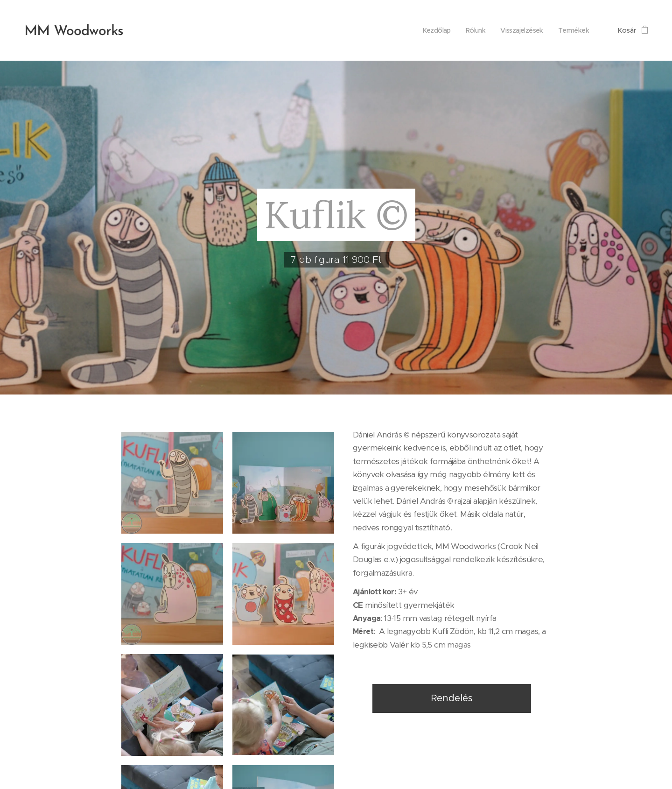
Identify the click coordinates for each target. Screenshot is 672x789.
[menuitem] (430, 30)
